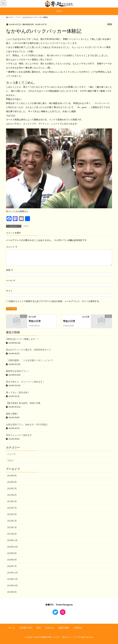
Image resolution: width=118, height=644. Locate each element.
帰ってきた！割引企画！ (18, 393)
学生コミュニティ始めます (19, 435)
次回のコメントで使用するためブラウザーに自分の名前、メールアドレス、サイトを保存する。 (55, 301)
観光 (39, 628)
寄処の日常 (35, 321)
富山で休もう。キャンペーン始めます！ (25, 382)
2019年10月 (12, 586)
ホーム (12, 628)
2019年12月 (12, 573)
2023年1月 (12, 501)
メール (11, 281)
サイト (9, 291)
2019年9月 (12, 592)
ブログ (110, 24)
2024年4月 (12, 482)
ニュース (11, 454)
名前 (10, 270)
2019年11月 (12, 579)
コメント (12, 247)
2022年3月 (12, 514)
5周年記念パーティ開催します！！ (23, 339)
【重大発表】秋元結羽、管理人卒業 (23, 403)
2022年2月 (12, 521)
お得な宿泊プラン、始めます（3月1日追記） (28, 425)
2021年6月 (12, 534)
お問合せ (78, 628)
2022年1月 (12, 527)
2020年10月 (12, 547)
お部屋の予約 (26, 628)
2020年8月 (12, 560)
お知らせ (50, 628)
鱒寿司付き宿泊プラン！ (18, 371)
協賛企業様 (64, 628)
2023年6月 (12, 495)
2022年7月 (12, 508)
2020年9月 (12, 553)
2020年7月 (12, 566)
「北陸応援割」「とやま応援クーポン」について (30, 360)
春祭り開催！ (12, 414)
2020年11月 (12, 540)
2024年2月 (12, 489)
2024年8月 (12, 476)
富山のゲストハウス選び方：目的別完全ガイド (29, 350)
